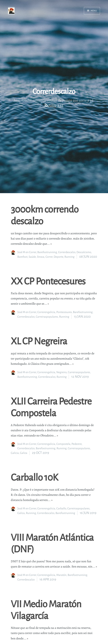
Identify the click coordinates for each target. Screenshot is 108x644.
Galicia (15, 453)
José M (21, 252)
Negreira (61, 372)
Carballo (61, 508)
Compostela (63, 444)
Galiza (24, 453)
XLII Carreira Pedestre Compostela (51, 407)
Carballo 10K (34, 477)
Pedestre (77, 444)
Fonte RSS (56, 106)
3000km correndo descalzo (45, 215)
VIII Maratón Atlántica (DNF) (52, 543)
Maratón (61, 575)
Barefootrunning (47, 252)
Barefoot (22, 257)
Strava (41, 257)
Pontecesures (64, 312)
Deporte (58, 257)
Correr (33, 252)
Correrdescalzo (67, 252)
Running (69, 257)
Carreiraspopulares (47, 317)
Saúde (32, 257)
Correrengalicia (46, 312)
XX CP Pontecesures (48, 281)
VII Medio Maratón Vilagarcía (46, 610)
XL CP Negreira (39, 341)
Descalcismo (84, 252)
